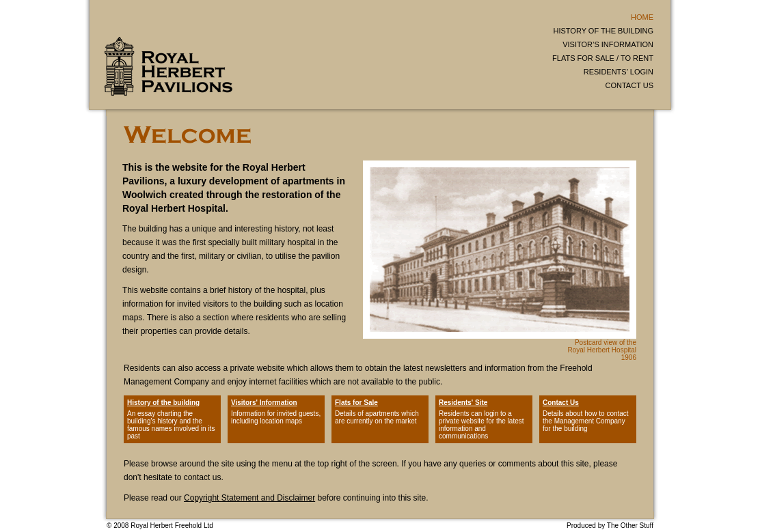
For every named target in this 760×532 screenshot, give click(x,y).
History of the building (163, 403)
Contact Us (561, 403)
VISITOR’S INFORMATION (608, 44)
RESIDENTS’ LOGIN (619, 72)
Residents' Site (463, 403)
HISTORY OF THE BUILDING (604, 31)
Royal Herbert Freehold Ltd (172, 526)
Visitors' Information (264, 403)
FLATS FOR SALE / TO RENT (603, 58)
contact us (203, 477)
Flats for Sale (356, 403)
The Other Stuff (630, 526)
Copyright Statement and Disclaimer (249, 498)
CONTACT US (630, 85)
